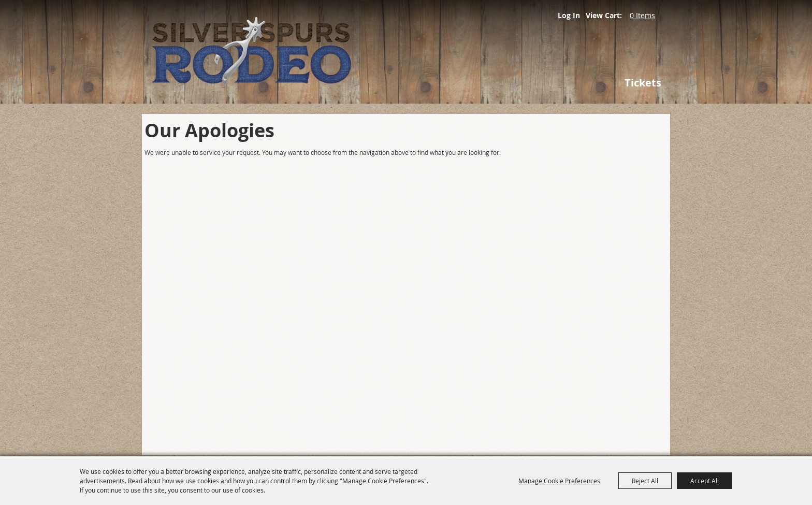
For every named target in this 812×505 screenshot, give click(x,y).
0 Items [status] (642, 15)
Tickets (643, 83)
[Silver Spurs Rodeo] (302, 52)
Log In (569, 15)
